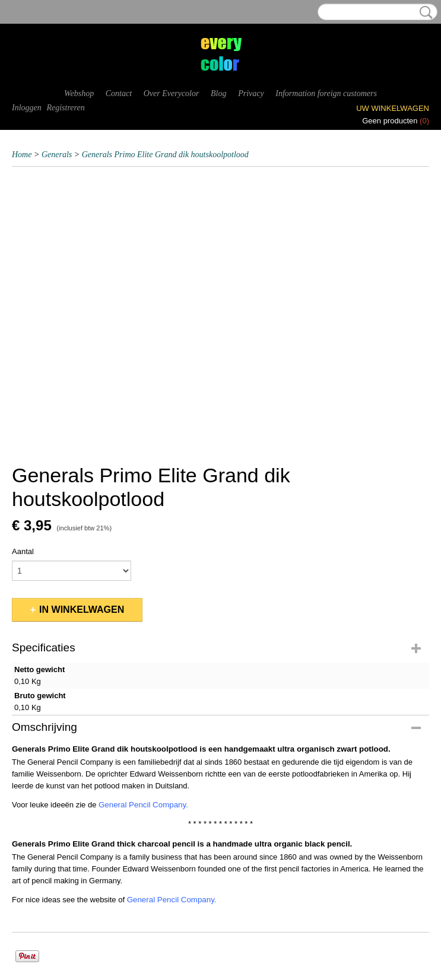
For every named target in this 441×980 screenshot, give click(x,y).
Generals (57, 155)
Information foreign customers (326, 93)
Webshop (79, 93)
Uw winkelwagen (393, 108)
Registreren (65, 108)
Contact (119, 93)
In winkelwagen (82, 610)
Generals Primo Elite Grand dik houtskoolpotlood (165, 155)
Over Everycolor (172, 93)
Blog (218, 93)
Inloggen (27, 108)
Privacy (251, 93)
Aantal (23, 551)
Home (22, 155)
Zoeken (424, 12)
